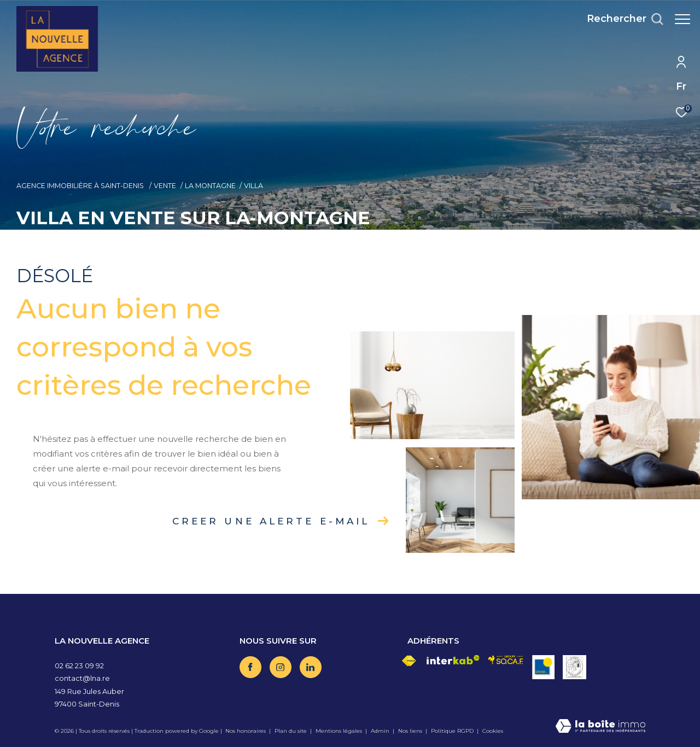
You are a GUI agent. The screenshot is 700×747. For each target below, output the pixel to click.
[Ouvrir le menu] (682, 19)
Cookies (493, 731)
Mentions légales (340, 731)
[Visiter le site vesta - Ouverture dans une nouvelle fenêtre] (574, 667)
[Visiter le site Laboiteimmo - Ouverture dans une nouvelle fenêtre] (600, 727)
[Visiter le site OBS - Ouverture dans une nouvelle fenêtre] (543, 667)
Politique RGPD (452, 731)
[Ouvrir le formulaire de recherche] (620, 19)
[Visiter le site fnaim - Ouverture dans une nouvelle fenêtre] (409, 661)
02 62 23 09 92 (79, 666)
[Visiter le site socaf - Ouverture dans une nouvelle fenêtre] (506, 660)
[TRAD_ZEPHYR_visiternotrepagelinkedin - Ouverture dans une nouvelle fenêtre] (311, 667)
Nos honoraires (246, 731)
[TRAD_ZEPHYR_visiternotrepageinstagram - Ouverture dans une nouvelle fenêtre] (281, 667)
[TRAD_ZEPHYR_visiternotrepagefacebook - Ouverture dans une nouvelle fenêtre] (250, 667)
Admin (381, 731)
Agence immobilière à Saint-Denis (81, 186)
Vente (165, 186)
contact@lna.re (82, 678)
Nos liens (411, 731)
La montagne (210, 186)
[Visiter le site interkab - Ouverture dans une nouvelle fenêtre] (453, 660)
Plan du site (291, 731)
